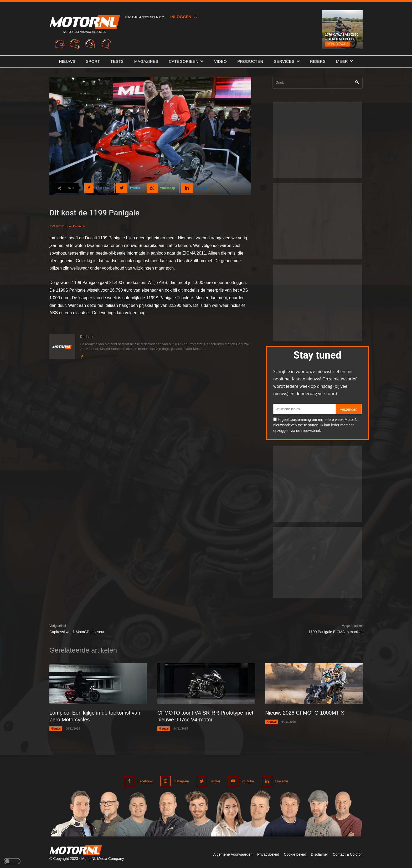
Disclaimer (319, 854)
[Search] (357, 83)
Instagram (181, 781)
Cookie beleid (295, 854)
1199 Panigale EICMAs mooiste (336, 632)
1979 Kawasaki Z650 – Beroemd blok (341, 37)
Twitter (215, 781)
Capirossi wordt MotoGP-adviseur (77, 632)
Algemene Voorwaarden (233, 854)
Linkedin (282, 781)
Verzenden (349, 409)
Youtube (248, 781)
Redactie (79, 226)
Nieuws (56, 729)
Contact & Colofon (348, 854)
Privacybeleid (268, 854)
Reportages (337, 44)
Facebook (145, 781)
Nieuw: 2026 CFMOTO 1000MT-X (305, 713)
